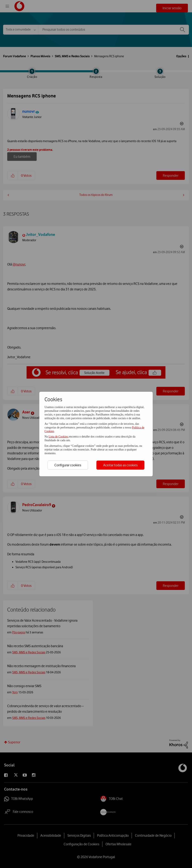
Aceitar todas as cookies (120, 465)
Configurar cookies (68, 465)
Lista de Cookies (59, 437)
